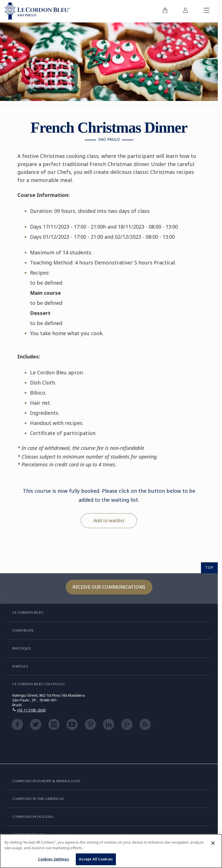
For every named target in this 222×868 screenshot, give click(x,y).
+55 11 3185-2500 (31, 710)
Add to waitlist (109, 521)
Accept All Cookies (96, 859)
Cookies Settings (53, 859)
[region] (111, 851)
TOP (209, 567)
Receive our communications (109, 587)
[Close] (213, 843)
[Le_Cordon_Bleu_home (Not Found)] (37, 11)
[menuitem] (165, 11)
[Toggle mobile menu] (207, 11)
